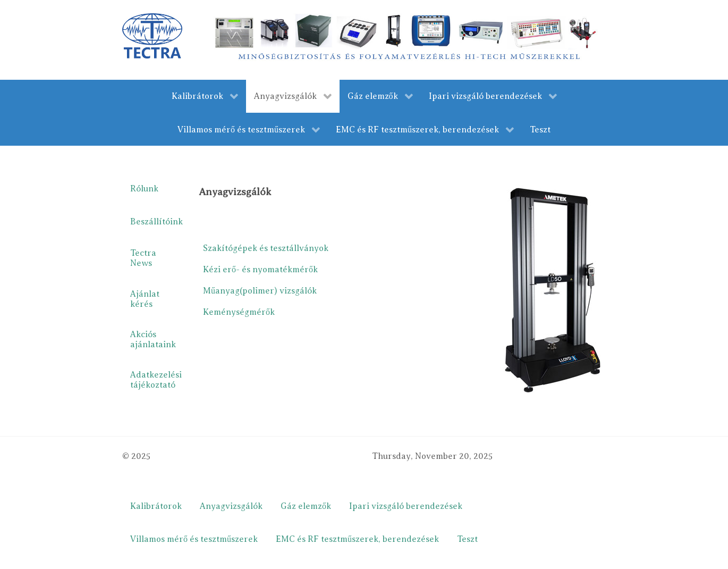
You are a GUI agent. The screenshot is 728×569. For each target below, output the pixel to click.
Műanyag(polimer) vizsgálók (260, 291)
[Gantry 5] (152, 36)
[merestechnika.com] (407, 39)
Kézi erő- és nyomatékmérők (260, 270)
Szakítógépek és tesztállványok (266, 248)
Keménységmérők (239, 312)
